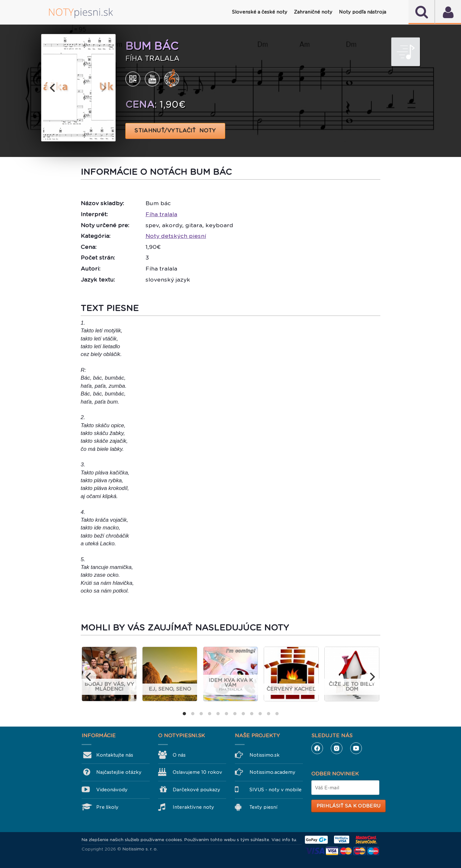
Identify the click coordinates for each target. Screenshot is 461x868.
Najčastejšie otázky (119, 772)
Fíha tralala (161, 214)
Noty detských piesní (176, 236)
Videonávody (112, 790)
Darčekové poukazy (196, 790)
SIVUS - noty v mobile (276, 790)
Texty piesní (263, 807)
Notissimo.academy (272, 772)
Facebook (317, 748)
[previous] (53, 88)
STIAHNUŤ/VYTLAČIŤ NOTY (175, 131)
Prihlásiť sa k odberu (348, 806)
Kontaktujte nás (115, 755)
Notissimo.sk (265, 755)
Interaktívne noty (193, 807)
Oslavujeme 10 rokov (197, 772)
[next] (103, 88)
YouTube (356, 748)
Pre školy (107, 807)
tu (294, 840)
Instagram (337, 748)
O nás (179, 755)
